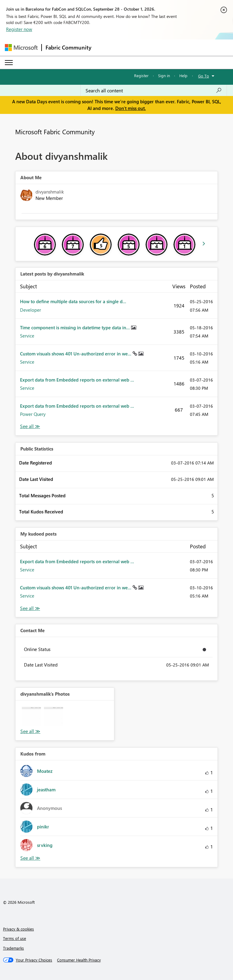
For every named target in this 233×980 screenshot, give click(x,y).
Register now (19, 29)
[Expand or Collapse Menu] (9, 63)
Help (183, 75)
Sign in (164, 75)
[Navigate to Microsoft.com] (21, 48)
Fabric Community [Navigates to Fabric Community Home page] (68, 47)
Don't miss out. (131, 108)
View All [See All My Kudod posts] (30, 608)
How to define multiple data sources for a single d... (73, 301)
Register (141, 75)
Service (27, 336)
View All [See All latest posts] (30, 426)
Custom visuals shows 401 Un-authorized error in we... (76, 354)
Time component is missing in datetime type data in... (76, 327)
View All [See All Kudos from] (30, 858)
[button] (31, 716)
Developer (30, 310)
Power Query (33, 414)
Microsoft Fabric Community (55, 132)
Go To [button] (204, 76)
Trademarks (14, 948)
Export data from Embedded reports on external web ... (77, 380)
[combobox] (154, 91)
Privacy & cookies (19, 929)
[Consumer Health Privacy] (79, 960)
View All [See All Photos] (30, 731)
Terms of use (15, 938)
